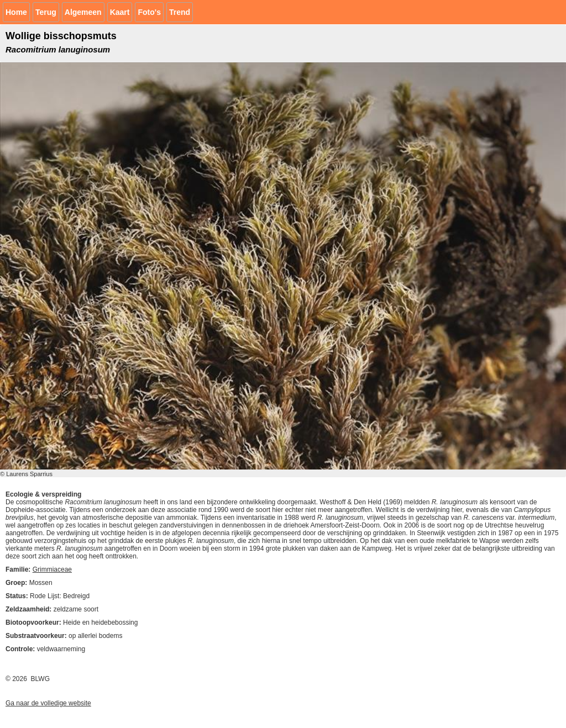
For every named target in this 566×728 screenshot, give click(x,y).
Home (16, 12)
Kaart (120, 12)
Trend (180, 12)
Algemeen (83, 12)
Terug (46, 12)
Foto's (149, 12)
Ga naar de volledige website (48, 703)
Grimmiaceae (52, 569)
